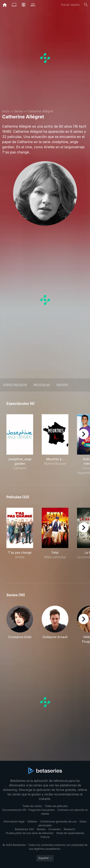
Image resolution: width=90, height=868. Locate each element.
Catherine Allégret (40, 111)
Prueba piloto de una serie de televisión (30, 833)
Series (19, 111)
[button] (20, 625)
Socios (62, 385)
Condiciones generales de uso (58, 821)
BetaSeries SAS (24, 829)
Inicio (6, 111)
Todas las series (32, 806)
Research (69, 829)
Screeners (55, 829)
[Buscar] (86, 5)
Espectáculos (15, 385)
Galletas (32, 821)
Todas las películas (56, 806)
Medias (41, 829)
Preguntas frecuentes (41, 810)
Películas (42, 385)
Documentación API (14, 810)
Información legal (14, 821)
